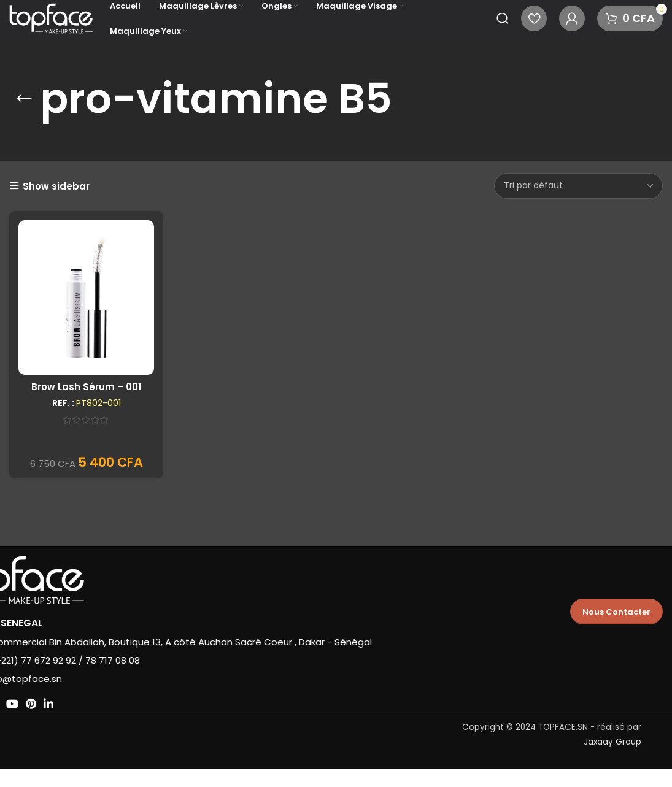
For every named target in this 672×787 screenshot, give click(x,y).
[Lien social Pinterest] (76, 704)
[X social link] (21, 704)
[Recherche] (503, 18)
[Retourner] (25, 99)
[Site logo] (53, 17)
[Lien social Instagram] (39, 704)
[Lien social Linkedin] (94, 704)
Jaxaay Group (612, 742)
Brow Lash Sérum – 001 (86, 387)
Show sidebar (56, 186)
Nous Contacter (616, 612)
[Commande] (578, 186)
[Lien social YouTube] (58, 704)
